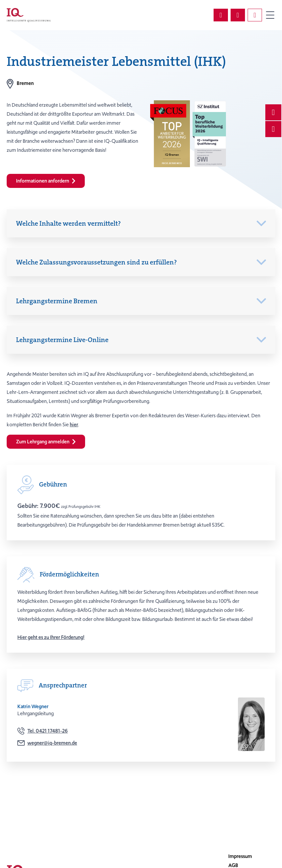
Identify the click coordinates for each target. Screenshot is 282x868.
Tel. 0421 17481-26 (48, 731)
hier (74, 425)
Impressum (240, 856)
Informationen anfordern (46, 181)
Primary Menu (270, 15)
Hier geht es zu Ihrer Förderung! (51, 637)
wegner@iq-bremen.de (52, 743)
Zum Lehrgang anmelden (46, 442)
